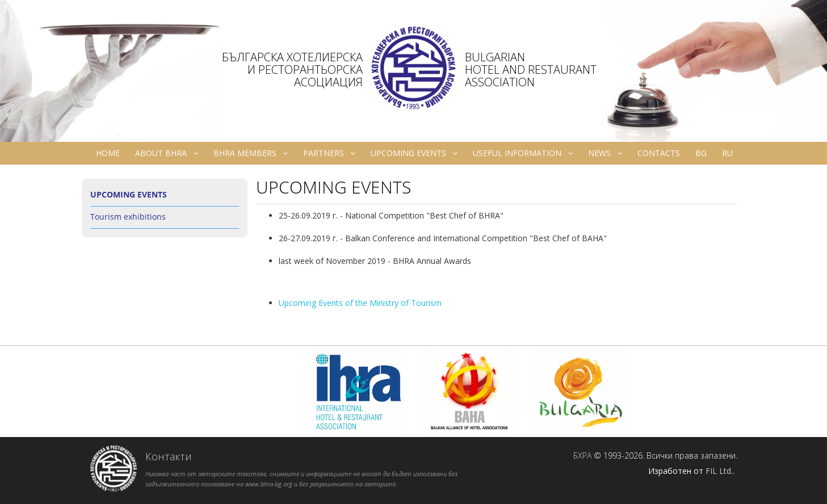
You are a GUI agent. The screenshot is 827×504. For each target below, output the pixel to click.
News (605, 153)
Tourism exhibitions (128, 217)
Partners (329, 153)
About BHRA (167, 153)
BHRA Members (251, 153)
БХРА (582, 455)
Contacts (659, 153)
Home (108, 153)
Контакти (169, 456)
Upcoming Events (414, 153)
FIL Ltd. (719, 471)
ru (727, 153)
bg (701, 153)
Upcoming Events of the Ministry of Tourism (360, 303)
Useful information (523, 153)
